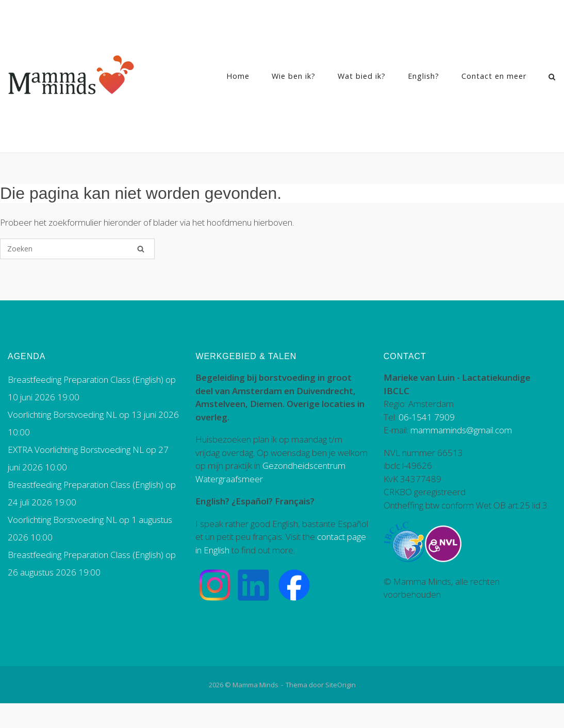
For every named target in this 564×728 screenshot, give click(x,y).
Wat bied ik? (362, 76)
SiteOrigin (341, 685)
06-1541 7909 (427, 417)
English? (424, 76)
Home (238, 76)
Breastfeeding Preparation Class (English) (86, 379)
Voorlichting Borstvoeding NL (62, 414)
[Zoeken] (141, 249)
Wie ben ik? (294, 76)
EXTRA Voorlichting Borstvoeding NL (76, 450)
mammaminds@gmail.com (461, 430)
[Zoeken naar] (77, 249)
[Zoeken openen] (552, 78)
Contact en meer (494, 76)
